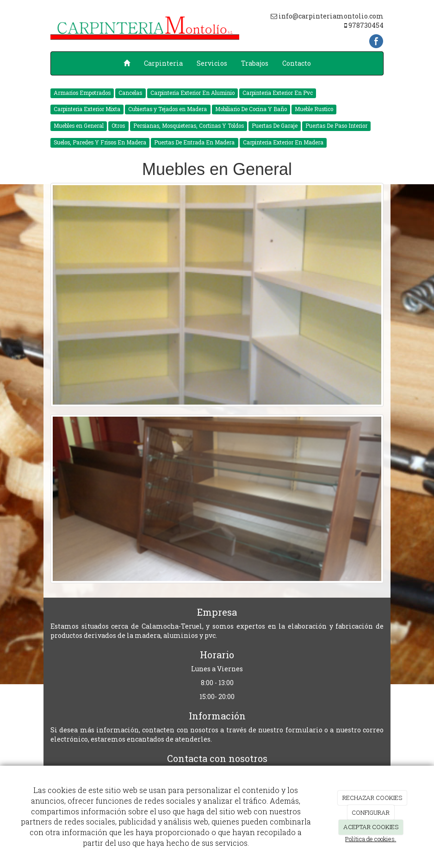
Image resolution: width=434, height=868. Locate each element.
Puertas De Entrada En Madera (194, 142)
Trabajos (255, 63)
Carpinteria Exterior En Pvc (278, 93)
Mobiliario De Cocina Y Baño (251, 109)
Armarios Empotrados (82, 93)
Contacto (297, 63)
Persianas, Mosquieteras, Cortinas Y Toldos (189, 126)
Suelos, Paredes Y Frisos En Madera (100, 142)
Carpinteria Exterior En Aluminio (192, 93)
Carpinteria (163, 63)
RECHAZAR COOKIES (372, 798)
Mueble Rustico (314, 109)
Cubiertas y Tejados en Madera (167, 109)
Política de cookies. (371, 839)
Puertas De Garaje (275, 126)
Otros (118, 126)
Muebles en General (79, 126)
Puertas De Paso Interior (336, 126)
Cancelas (130, 93)
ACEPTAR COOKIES (371, 827)
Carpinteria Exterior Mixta (87, 109)
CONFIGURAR (371, 812)
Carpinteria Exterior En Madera (283, 142)
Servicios (212, 63)
